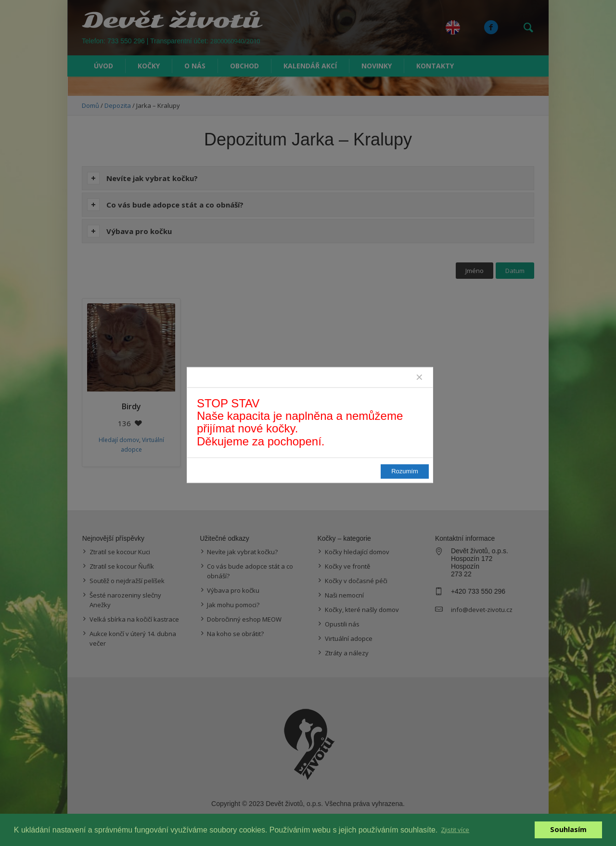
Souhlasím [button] (568, 829)
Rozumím (405, 471)
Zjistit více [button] (455, 830)
